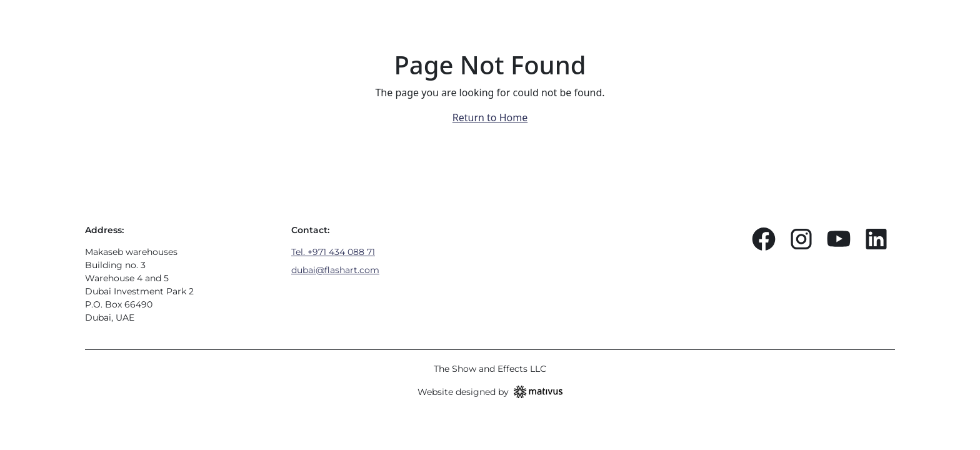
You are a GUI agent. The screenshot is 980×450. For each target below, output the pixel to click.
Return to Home (490, 117)
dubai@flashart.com (335, 270)
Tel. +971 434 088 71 (333, 252)
